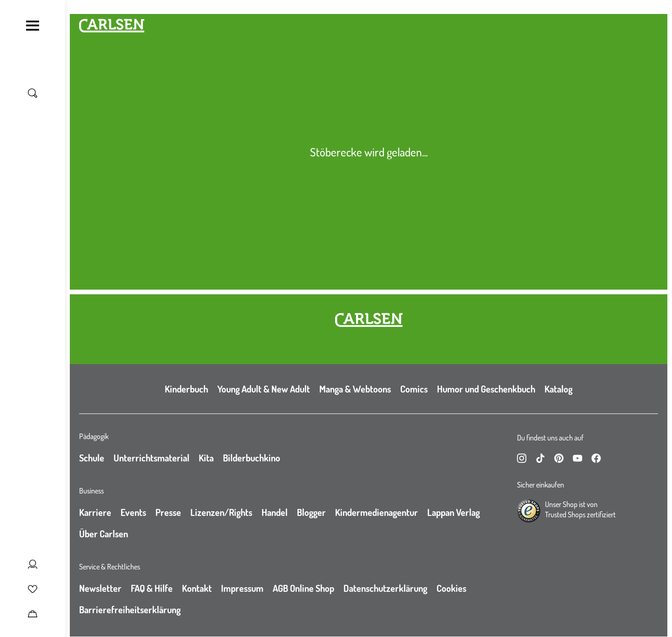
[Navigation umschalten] (33, 26)
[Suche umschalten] (33, 93)
